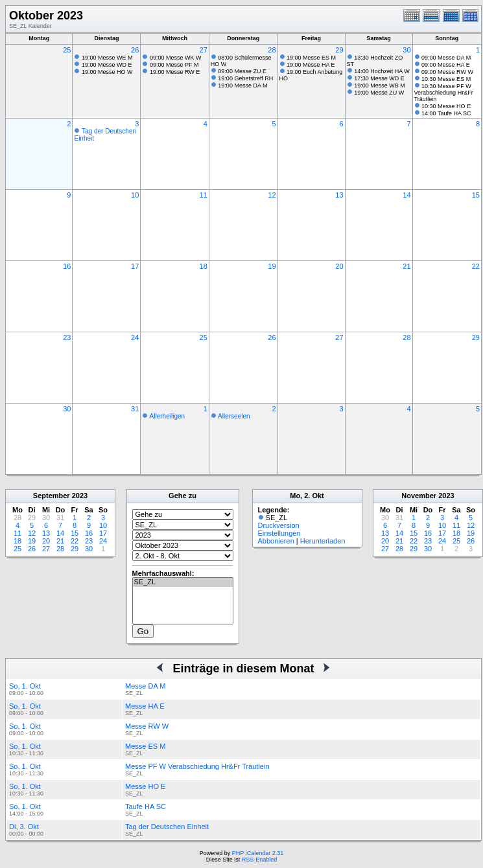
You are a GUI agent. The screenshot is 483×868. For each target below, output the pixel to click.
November (419, 496)
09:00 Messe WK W (176, 58)
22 (476, 266)
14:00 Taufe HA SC (446, 113)
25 (67, 50)
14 (406, 195)
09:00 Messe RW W (447, 72)
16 (67, 266)
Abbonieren (276, 541)
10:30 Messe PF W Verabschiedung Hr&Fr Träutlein (444, 93)
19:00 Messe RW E (175, 72)
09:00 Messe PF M (174, 65)
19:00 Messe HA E (311, 65)
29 (339, 50)
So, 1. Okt (25, 686)
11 (204, 195)
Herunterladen (323, 541)
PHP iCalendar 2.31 (258, 853)
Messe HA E (145, 706)
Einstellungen (279, 533)
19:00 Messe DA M (242, 86)
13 (339, 195)
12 (272, 195)
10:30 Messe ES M (446, 79)
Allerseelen (234, 416)
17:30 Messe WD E (379, 78)
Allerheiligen (167, 416)
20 (339, 266)
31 (135, 409)
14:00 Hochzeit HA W (382, 71)
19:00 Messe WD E (107, 65)
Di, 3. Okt (24, 827)
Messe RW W (147, 726)
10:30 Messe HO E (446, 106)
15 (476, 195)
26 (135, 50)
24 (135, 337)
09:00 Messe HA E (446, 65)
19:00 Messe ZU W (379, 93)
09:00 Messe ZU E (242, 71)
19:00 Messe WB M (380, 86)
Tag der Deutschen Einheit (167, 827)
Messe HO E (145, 786)
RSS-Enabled (260, 860)
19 (272, 266)
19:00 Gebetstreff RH (245, 78)
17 (135, 266)
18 (204, 266)
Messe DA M (145, 686)
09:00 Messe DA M (446, 58)
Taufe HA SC (146, 806)
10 (135, 195)
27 (204, 50)
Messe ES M (145, 746)
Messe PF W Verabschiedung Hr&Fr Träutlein (197, 766)
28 (272, 50)
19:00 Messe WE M (107, 58)
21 (406, 266)
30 (406, 50)
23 (67, 337)
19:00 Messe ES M (311, 58)
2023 (80, 496)
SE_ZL (183, 582)
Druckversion (279, 525)
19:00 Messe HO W (107, 72)
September (52, 496)
